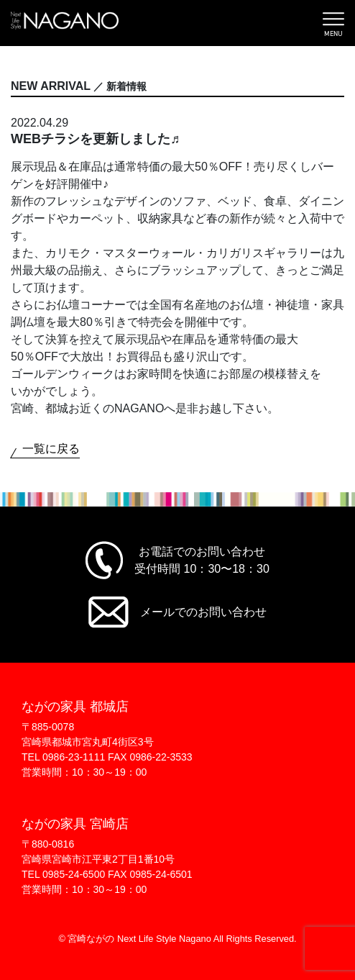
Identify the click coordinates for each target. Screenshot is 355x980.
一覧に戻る (51, 449)
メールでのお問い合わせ (203, 612)
